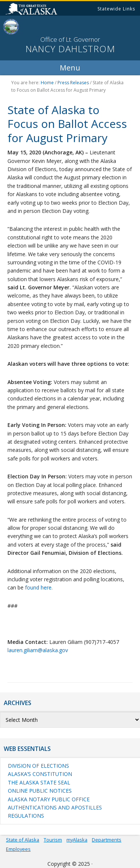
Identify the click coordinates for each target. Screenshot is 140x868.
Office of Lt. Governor (70, 39)
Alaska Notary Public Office (49, 799)
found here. (39, 587)
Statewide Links (116, 9)
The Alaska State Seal (39, 782)
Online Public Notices (40, 791)
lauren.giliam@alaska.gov (38, 650)
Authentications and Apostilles (55, 807)
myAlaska (77, 840)
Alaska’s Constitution (40, 774)
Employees (18, 849)
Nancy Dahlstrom (70, 49)
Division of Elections (38, 766)
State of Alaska (32, 10)
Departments (107, 840)
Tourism (53, 840)
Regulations (26, 816)
